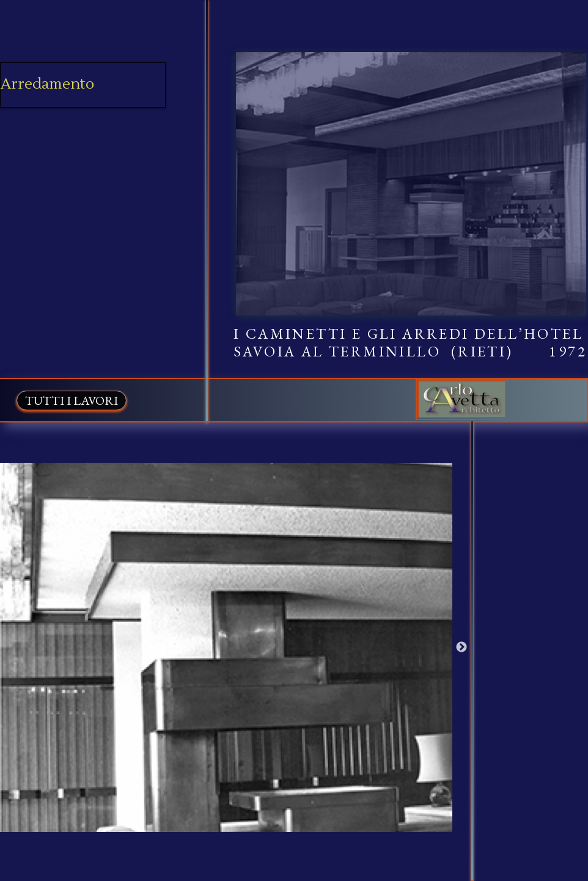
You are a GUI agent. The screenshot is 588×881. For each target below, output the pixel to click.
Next (461, 647)
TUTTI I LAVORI (72, 400)
